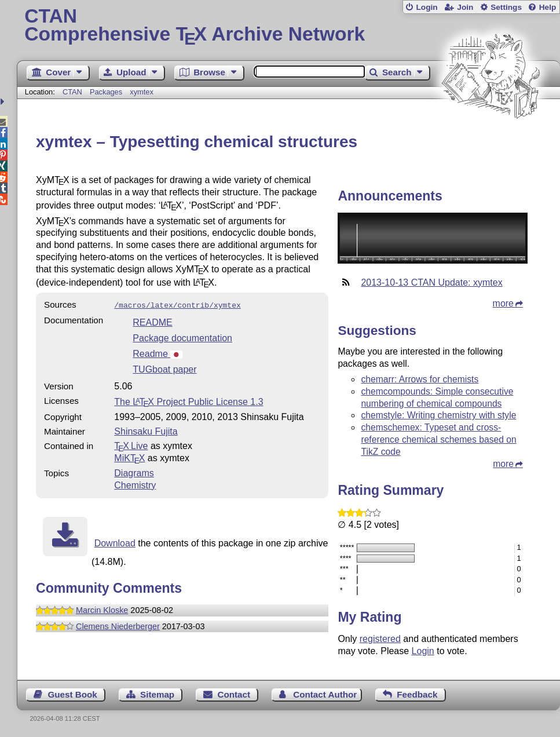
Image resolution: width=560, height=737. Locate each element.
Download (115, 542)
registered (380, 639)
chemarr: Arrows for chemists (420, 379)
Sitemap (157, 694)
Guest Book (73, 694)
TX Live (131, 445)
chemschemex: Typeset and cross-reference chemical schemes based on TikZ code (438, 439)
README (152, 321)
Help (548, 7)
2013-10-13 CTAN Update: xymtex (431, 282)
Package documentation (182, 337)
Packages (107, 92)
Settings (506, 7)
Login (427, 7)
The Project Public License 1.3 (189, 401)
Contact (234, 694)
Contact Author (325, 694)
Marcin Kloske (102, 609)
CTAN (72, 92)
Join (465, 7)
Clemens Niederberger (118, 625)
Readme (157, 353)
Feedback (417, 694)
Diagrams (134, 472)
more (503, 303)
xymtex (142, 92)
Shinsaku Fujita (146, 430)
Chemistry (135, 484)
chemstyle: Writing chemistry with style (438, 415)
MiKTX (129, 457)
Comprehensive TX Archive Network (288, 26)
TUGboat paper (164, 368)
